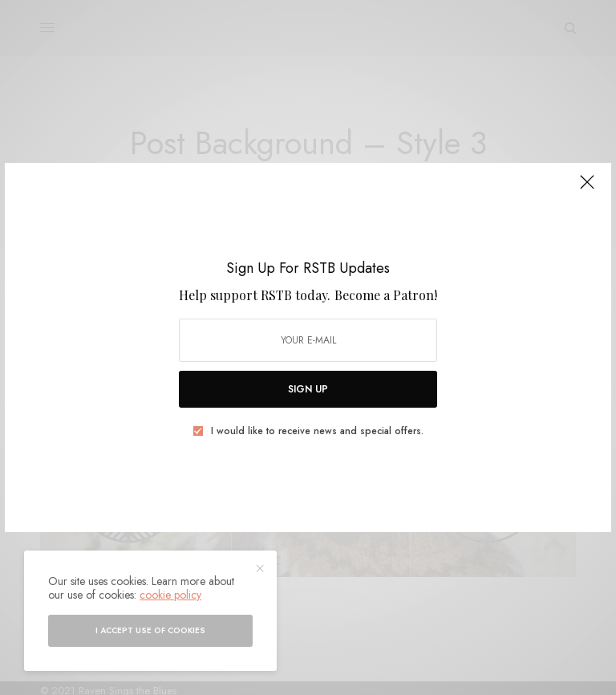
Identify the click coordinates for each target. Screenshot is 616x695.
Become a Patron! (386, 295)
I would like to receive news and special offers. (317, 431)
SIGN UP (308, 389)
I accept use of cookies (150, 630)
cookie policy (170, 595)
